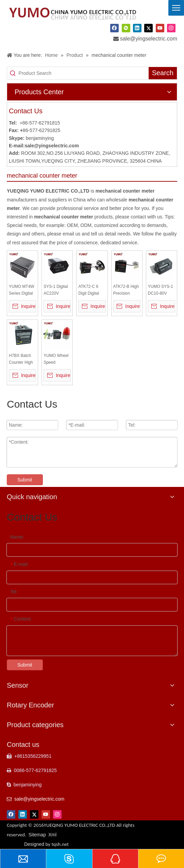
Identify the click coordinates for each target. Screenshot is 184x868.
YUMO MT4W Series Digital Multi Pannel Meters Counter (22, 290)
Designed (46, 844)
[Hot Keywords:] (163, 73)
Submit (25, 480)
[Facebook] (114, 28)
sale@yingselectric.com (149, 39)
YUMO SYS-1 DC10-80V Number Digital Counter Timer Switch (161, 290)
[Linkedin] (137, 28)
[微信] (126, 28)
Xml (52, 835)
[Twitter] (148, 28)
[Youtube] (160, 28)
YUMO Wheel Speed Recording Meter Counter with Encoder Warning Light (57, 359)
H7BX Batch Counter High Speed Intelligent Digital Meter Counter (21, 359)
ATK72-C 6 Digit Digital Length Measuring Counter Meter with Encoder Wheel (91, 290)
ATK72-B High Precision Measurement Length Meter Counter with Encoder (126, 290)
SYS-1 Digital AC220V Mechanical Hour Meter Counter (56, 290)
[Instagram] (171, 28)
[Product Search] (84, 73)
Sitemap (37, 835)
